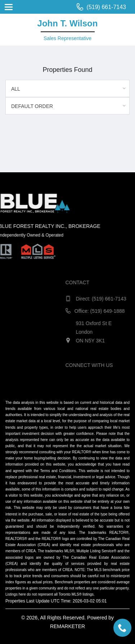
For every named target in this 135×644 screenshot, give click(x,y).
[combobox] (67, 88)
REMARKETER (67, 626)
